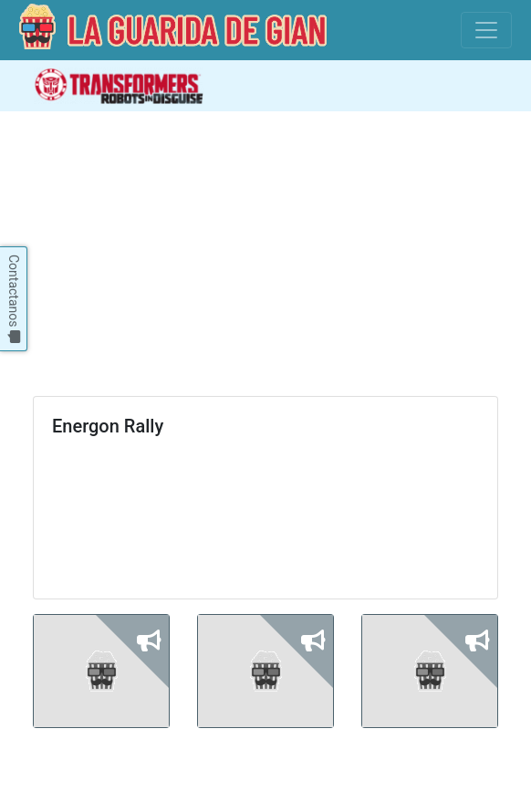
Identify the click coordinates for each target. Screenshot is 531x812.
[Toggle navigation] (486, 30)
